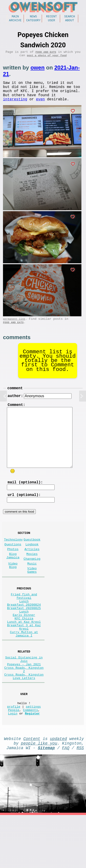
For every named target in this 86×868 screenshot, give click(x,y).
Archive (15, 21)
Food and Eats (46, 54)
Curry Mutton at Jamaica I (24, 670)
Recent (51, 17)
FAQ (66, 800)
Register (32, 763)
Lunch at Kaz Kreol (24, 655)
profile (14, 754)
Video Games (32, 594)
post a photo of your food (47, 58)
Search (70, 17)
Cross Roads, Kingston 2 (24, 711)
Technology (13, 557)
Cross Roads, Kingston (24, 718)
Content (32, 789)
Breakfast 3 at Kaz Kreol (24, 661)
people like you (39, 794)
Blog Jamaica (13, 577)
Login (13, 763)
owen (37, 71)
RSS (80, 800)
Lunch (24, 629)
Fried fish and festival (24, 622)
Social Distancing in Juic (24, 698)
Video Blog (13, 588)
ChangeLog (32, 580)
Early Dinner (24, 646)
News (33, 17)
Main (15, 17)
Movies (32, 574)
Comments (30, 758)
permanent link (14, 327)
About (70, 21)
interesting (15, 107)
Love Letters (24, 722)
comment (15, 398)
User (51, 21)
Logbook (32, 563)
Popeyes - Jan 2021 (24, 704)
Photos (13, 569)
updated (58, 789)
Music (32, 586)
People (14, 758)
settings (33, 754)
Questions (13, 563)
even (40, 107)
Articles (32, 569)
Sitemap (46, 800)
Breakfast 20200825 (24, 638)
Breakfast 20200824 (24, 633)
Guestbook (32, 557)
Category (33, 21)
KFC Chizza (24, 651)
